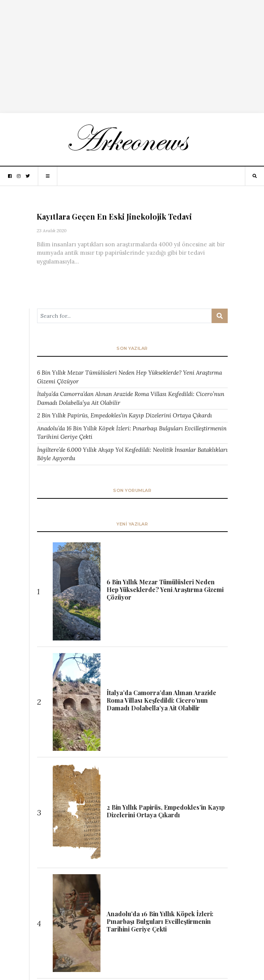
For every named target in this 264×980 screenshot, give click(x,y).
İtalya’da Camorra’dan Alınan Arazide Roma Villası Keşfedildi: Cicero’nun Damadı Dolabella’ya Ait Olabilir (131, 398)
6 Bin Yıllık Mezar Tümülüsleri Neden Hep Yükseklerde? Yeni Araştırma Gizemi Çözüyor (130, 377)
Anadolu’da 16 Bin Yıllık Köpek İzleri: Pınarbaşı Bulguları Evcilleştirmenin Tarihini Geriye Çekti (132, 433)
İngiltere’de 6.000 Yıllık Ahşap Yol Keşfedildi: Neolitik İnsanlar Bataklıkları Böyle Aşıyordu (132, 454)
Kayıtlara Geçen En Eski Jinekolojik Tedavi (114, 216)
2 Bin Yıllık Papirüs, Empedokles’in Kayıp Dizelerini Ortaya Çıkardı (125, 415)
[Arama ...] (124, 316)
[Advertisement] (132, 53)
